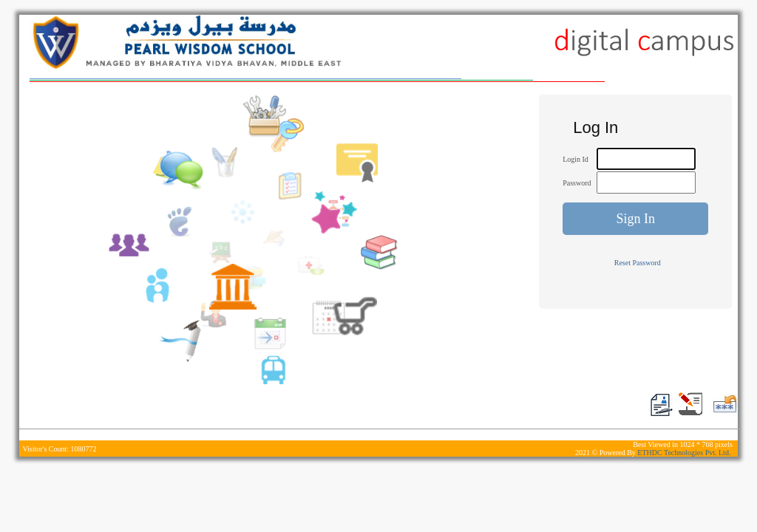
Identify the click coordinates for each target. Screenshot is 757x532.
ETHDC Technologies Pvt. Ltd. (685, 453)
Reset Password (638, 263)
